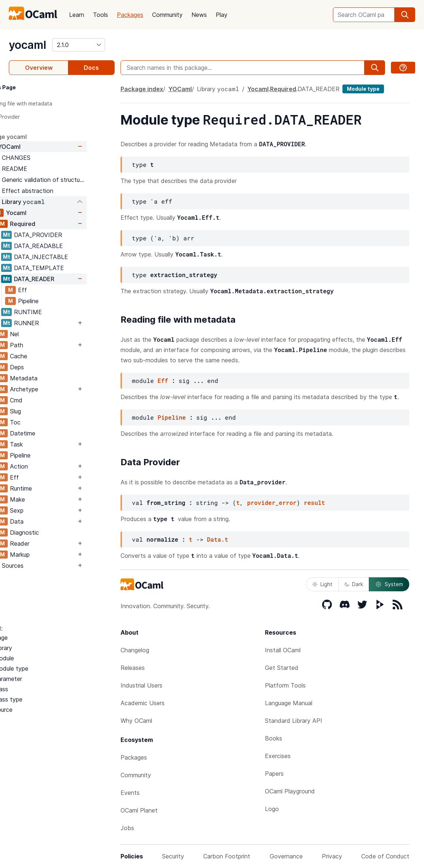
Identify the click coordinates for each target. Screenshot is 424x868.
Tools (100, 15)
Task (44, 444)
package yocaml (32, 137)
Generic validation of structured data (72, 180)
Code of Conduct (385, 856)
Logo (272, 809)
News (199, 15)
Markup (48, 555)
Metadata (52, 378)
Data (45, 521)
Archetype (52, 389)
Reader (48, 544)
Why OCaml (136, 721)
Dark (354, 584)
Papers (274, 774)
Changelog (135, 650)
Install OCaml (283, 650)
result (315, 503)
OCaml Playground (290, 791)
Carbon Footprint (227, 856)
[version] (79, 45)
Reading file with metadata (47, 103)
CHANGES (44, 158)
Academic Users (143, 703)
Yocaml (44, 213)
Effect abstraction (55, 191)
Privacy (332, 856)
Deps (45, 367)
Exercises (278, 756)
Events (130, 793)
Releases (133, 668)
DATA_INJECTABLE (69, 257)
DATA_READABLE (66, 246)
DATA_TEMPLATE (67, 268)
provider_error (272, 503)
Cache (46, 356)
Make (45, 499)
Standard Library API (294, 721)
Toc (43, 422)
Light (322, 584)
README (42, 169)
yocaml (28, 45)
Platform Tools (285, 685)
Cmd (44, 400)
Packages (130, 15)
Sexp (45, 510)
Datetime (51, 433)
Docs (91, 68)
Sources (41, 566)
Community (167, 15)
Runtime (49, 488)
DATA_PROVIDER (66, 235)
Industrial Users (141, 685)
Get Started (282, 668)
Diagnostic (52, 532)
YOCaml (37, 147)
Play (222, 15)
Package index (142, 89)
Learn (77, 15)
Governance (286, 856)
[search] (405, 15)
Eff (50, 290)
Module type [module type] (363, 89)
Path (44, 345)
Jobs (127, 828)
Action (47, 466)
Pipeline (56, 301)
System (389, 584)
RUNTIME (56, 312)
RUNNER (54, 323)
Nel (42, 334)
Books (274, 738)
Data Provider (31, 117)
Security (173, 856)
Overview (39, 68)
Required (51, 224)
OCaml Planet (139, 810)
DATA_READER (62, 279)
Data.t (218, 539)
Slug (43, 411)
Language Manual (289, 703)
